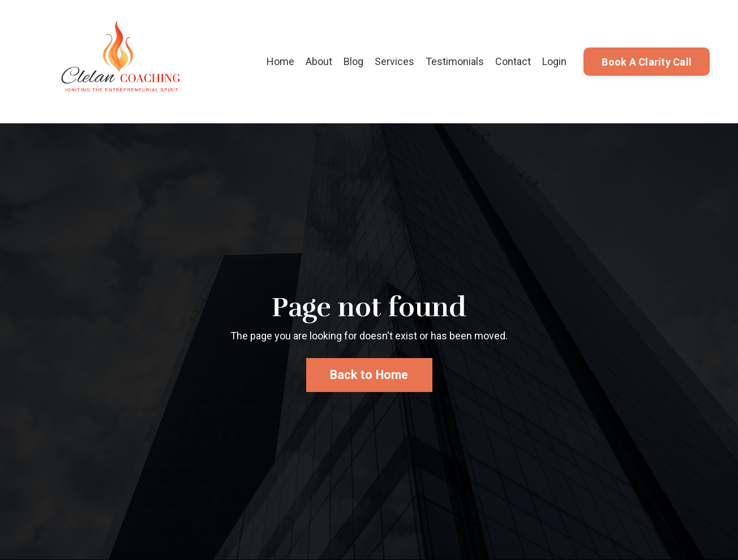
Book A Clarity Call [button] (647, 62)
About (319, 61)
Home (280, 61)
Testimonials (455, 61)
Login (554, 61)
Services (394, 61)
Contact (513, 61)
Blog (353, 61)
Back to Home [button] (369, 375)
